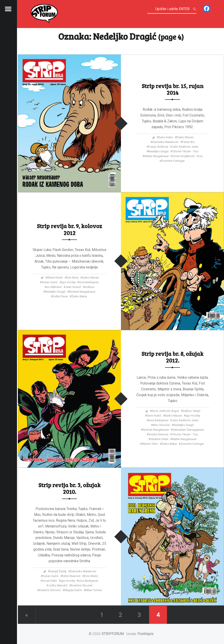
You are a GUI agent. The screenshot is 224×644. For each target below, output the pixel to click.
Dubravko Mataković (165, 142)
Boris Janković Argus (165, 411)
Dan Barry (72, 277)
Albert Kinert (55, 277)
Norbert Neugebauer (82, 291)
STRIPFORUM (113, 634)
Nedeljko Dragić (158, 151)
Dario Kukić (166, 137)
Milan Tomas (94, 590)
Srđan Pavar (60, 296)
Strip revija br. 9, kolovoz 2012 (69, 229)
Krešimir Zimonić (50, 590)
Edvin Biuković (71, 576)
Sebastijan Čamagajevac (188, 430)
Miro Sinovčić (161, 425)
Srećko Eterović (158, 434)
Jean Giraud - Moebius (80, 287)
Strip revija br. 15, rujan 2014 (173, 89)
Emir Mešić (91, 576)
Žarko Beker (79, 296)
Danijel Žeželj (58, 571)
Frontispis (145, 634)
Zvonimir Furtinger (173, 161)
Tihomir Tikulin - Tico (185, 151)
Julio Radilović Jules (185, 147)
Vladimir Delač (159, 439)
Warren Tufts (150, 444)
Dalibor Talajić (192, 411)
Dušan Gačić (50, 282)
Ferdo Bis (188, 142)
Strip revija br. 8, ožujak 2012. (172, 357)
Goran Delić (50, 581)
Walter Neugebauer (156, 156)
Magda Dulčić (73, 590)
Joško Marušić (58, 585)
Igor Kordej (68, 282)
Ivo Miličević (54, 287)
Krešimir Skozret (82, 585)
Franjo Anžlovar (158, 147)
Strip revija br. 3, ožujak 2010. (70, 488)
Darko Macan (185, 137)
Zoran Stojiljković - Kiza (187, 156)
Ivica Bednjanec (89, 282)
